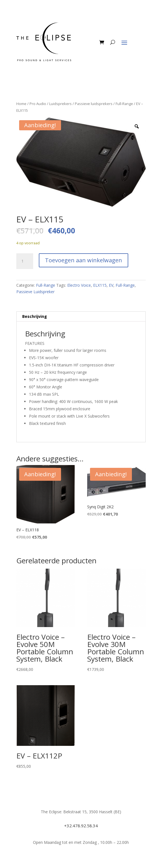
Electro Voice (79, 285)
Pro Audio (38, 104)
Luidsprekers (60, 104)
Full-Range (124, 104)
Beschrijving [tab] (35, 316)
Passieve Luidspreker (35, 292)
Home (21, 104)
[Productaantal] (25, 261)
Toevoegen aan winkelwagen (84, 260)
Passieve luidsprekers (94, 104)
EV (111, 285)
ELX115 (100, 285)
